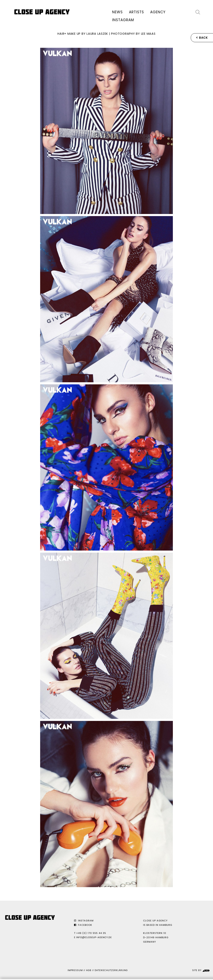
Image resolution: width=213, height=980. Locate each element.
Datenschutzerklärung (111, 970)
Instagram (123, 20)
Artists (136, 12)
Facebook (83, 925)
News (117, 12)
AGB (89, 970)
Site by (201, 970)
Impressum (75, 970)
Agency (158, 12)
